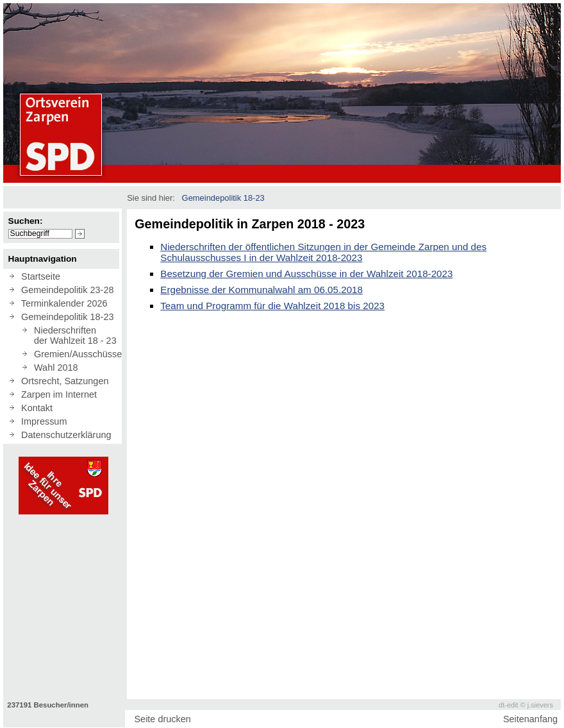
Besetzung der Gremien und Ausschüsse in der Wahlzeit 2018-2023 (306, 274)
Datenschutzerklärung (63, 435)
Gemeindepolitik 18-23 (65, 317)
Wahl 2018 (54, 368)
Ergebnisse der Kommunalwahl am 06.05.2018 (261, 290)
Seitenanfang (530, 719)
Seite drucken (162, 719)
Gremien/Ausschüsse (75, 354)
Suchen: (26, 221)
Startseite (38, 276)
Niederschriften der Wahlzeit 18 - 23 (73, 335)
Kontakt (34, 408)
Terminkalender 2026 (62, 303)
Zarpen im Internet (56, 394)
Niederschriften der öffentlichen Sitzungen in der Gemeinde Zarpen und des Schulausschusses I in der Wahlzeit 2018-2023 (323, 252)
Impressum (41, 421)
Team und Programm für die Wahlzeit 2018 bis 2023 (272, 306)
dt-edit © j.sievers (526, 705)
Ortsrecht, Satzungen (62, 381)
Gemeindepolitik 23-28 (65, 290)
